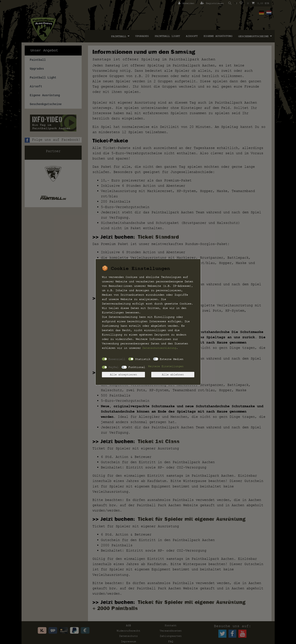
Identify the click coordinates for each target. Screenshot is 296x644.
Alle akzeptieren (123, 375)
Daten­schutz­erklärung (159, 348)
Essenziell (117, 359)
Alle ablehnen (173, 375)
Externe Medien (172, 359)
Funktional (137, 367)
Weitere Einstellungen (166, 367)
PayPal (114, 367)
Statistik (143, 359)
